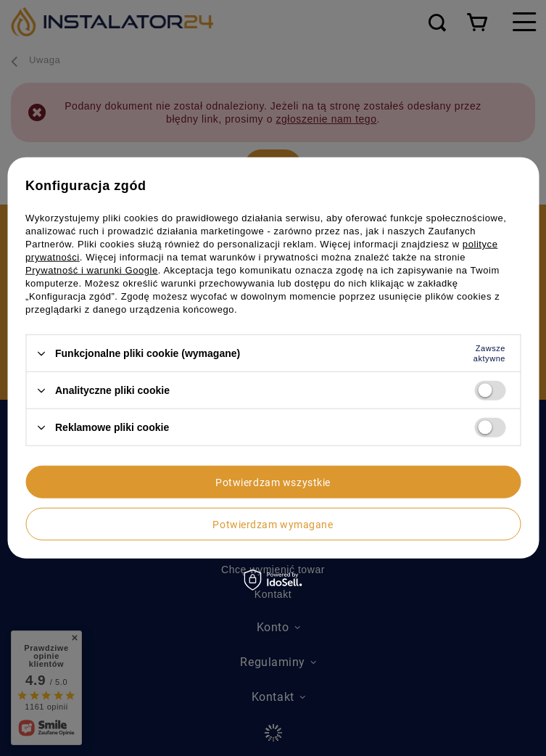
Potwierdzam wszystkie (273, 482)
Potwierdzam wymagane (273, 524)
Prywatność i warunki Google (92, 270)
